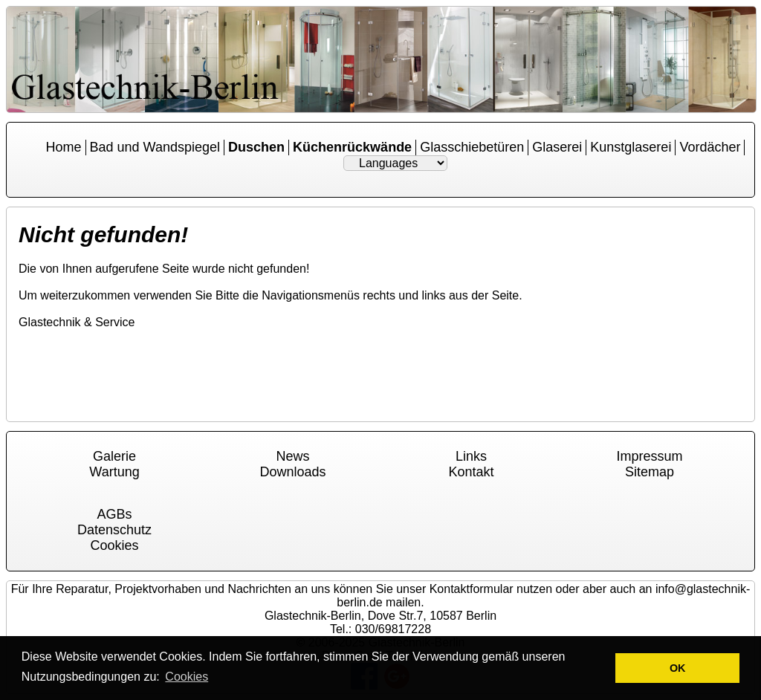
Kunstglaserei (631, 147)
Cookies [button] (187, 677)
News (292, 456)
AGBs (114, 514)
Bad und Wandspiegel (155, 147)
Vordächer (710, 147)
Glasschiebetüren (472, 147)
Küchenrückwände (352, 147)
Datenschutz (114, 530)
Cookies (114, 545)
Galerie (114, 456)
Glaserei (557, 147)
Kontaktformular (472, 589)
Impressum (649, 456)
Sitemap (650, 472)
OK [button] (678, 668)
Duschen (256, 147)
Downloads (292, 472)
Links (471, 456)
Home (64, 147)
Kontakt (471, 472)
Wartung (114, 472)
